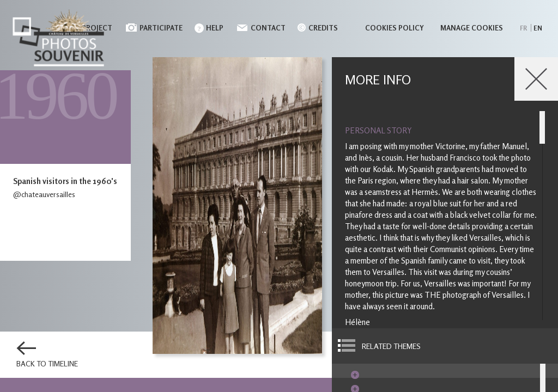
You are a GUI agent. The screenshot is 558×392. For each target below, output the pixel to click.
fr (523, 28)
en (538, 28)
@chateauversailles (44, 194)
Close (536, 79)
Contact (268, 28)
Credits (323, 28)
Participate (161, 28)
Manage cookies (472, 28)
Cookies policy (395, 28)
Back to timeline (47, 364)
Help (215, 28)
